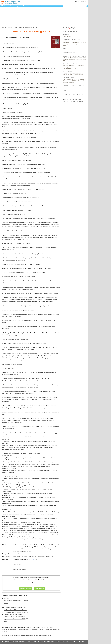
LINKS (67, 641)
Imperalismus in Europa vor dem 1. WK (15, 619)
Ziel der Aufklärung (9, 614)
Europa (16, 28)
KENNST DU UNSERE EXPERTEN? (73, 94)
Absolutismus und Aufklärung (12, 612)
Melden (24, 569)
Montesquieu (42, 557)
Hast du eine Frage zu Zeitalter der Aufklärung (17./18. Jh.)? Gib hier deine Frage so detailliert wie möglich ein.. (31, 583)
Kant (52, 557)
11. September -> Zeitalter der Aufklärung (15, 610)
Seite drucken (17, 569)
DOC (35, 560)
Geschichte (10, 28)
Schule (4, 28)
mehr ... (6, 603)
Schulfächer (4, 6)
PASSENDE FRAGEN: (69, 53)
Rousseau (34, 557)
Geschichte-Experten (38, 577)
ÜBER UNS (74, 641)
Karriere (40, 6)
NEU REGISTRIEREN (81, 2)
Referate (24, 6)
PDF (31, 560)
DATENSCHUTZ (32, 641)
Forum (24, 607)
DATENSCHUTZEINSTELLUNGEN (47, 641)
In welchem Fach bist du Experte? (74, 101)
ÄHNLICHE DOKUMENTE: (71, 31)
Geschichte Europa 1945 (11, 617)
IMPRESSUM (61, 641)
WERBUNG (10, 643)
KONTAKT (81, 641)
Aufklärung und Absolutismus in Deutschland (16, 601)
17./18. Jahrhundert (25, 557)
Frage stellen (32, 6)
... (65, 49)
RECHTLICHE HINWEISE (19, 641)
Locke (48, 557)
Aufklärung (16, 557)
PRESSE (3, 643)
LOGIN (74, 2)
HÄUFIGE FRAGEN (6, 641)
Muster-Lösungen (15, 6)
